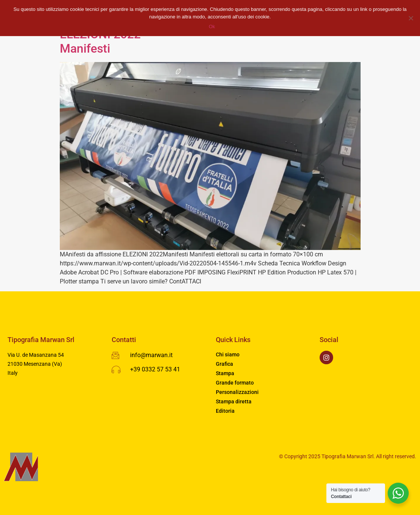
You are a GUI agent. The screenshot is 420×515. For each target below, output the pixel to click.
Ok (212, 27)
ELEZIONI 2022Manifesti (100, 41)
